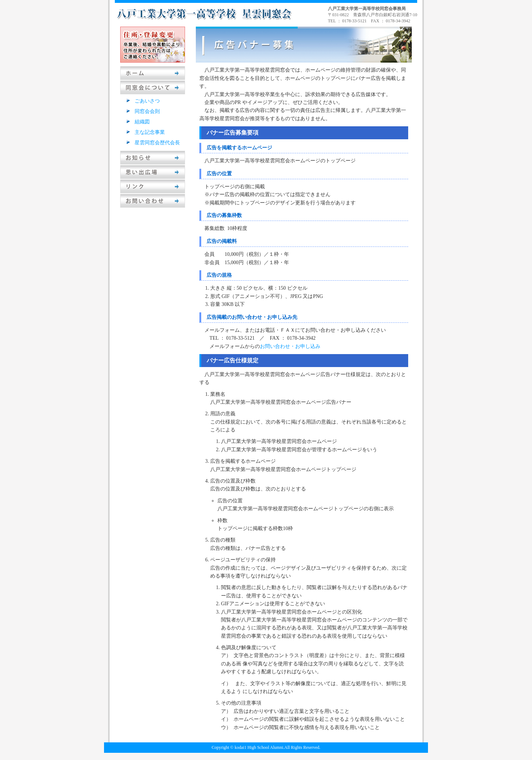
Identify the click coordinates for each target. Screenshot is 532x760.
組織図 (142, 122)
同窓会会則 (147, 111)
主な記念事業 (150, 132)
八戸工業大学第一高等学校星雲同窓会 (205, 14)
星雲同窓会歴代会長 (157, 143)
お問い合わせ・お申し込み (290, 346)
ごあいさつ (147, 101)
